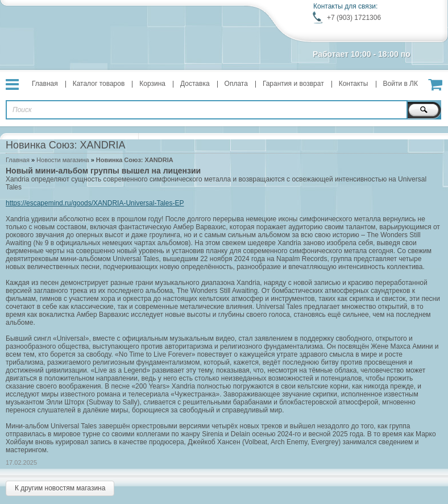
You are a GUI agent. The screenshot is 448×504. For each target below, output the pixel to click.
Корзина (152, 84)
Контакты (354, 84)
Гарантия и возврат (293, 84)
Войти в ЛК (401, 84)
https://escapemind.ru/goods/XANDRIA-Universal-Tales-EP (95, 203)
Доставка (195, 84)
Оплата (236, 84)
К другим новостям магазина (60, 488)
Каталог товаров (99, 84)
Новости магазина (63, 160)
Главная (45, 84)
